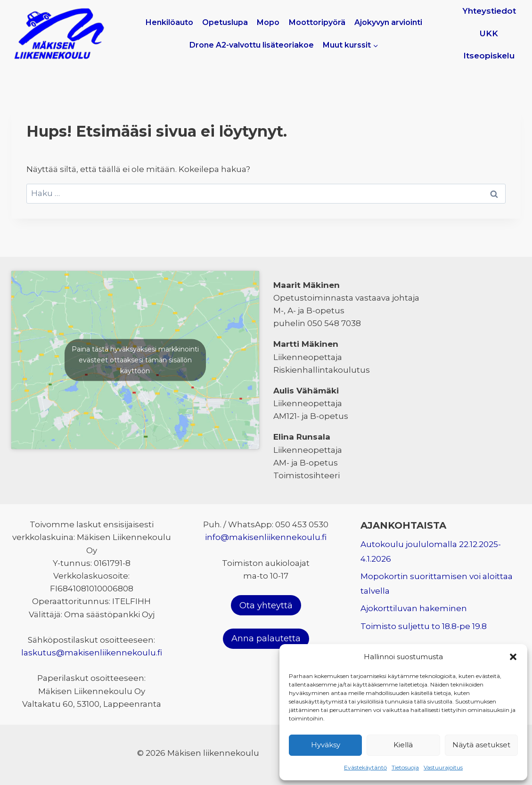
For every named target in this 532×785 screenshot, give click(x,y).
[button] (513, 657)
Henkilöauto (169, 22)
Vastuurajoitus (443, 767)
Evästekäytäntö (365, 767)
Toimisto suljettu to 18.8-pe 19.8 (424, 626)
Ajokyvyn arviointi (388, 22)
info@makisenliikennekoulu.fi (266, 537)
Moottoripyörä (317, 22)
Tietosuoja (405, 767)
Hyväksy (326, 745)
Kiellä (403, 745)
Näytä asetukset (481, 745)
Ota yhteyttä (266, 605)
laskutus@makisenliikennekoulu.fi (92, 653)
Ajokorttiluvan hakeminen (414, 608)
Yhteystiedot (489, 11)
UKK (489, 33)
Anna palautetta (266, 638)
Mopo (268, 22)
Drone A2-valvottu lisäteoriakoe (252, 45)
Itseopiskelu (489, 56)
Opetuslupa (225, 22)
